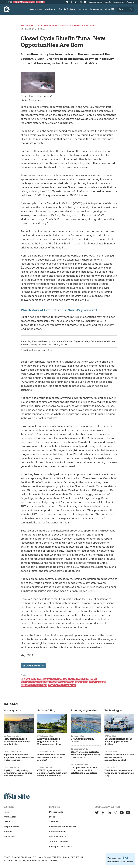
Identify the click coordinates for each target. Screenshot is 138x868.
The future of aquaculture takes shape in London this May (119, 773)
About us (54, 822)
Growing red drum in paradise (82, 740)
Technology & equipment (35, 682)
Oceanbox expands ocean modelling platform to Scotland (118, 742)
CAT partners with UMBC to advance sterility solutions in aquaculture (85, 770)
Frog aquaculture (24, 2)
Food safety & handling (62, 685)
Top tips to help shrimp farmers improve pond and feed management (18, 773)
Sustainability (49, 26)
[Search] (125, 9)
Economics (41, 685)
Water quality (30, 26)
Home (6, 812)
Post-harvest (97, 682)
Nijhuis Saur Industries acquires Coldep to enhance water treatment (19, 757)
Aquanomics (96, 9)
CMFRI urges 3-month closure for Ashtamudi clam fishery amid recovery (52, 773)
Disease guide (95, 2)
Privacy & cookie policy (60, 846)
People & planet (67, 9)
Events (108, 2)
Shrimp (40, 2)
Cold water (51, 9)
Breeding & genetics (73, 26)
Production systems (62, 682)
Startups (83, 9)
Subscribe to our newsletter (63, 827)
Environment (28, 679)
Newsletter (119, 2)
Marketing (27, 685)
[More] (109, 9)
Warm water (36, 9)
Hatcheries (82, 682)
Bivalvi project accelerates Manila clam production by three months (86, 755)
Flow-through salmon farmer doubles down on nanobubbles (17, 742)
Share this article (33, 666)
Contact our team (58, 832)
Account (130, 2)
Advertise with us (58, 836)
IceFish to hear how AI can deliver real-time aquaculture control (119, 757)
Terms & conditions (58, 841)
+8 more (90, 26)
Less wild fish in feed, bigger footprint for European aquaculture (49, 742)
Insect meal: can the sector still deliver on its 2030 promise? (52, 757)
